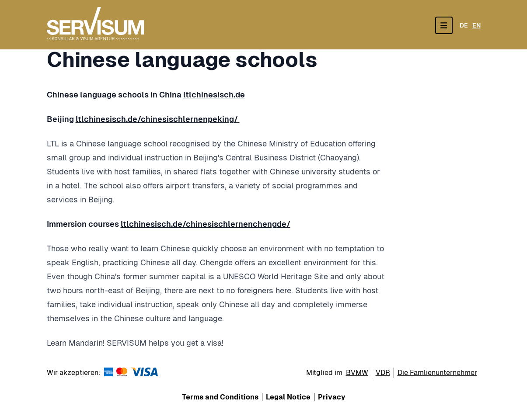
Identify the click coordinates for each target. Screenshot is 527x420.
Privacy (332, 397)
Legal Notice (288, 397)
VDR (383, 373)
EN (476, 25)
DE (464, 25)
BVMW (357, 373)
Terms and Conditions (220, 397)
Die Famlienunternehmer (437, 373)
